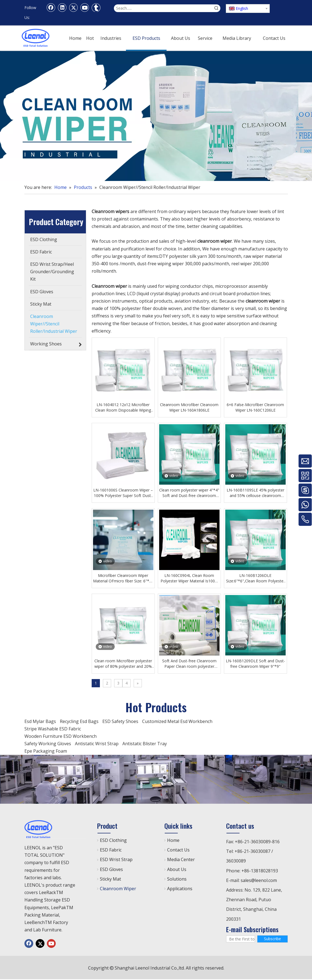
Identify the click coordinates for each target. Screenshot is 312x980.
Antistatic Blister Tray (145, 744)
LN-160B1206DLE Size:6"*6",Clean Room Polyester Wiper (255, 578)
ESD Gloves (111, 869)
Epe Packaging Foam (46, 751)
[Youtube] (85, 7)
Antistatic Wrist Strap (97, 744)
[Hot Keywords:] (217, 8)
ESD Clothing (113, 840)
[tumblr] (96, 7)
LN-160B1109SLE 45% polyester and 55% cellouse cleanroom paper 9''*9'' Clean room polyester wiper (255, 493)
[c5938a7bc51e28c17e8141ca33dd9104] (156, 116)
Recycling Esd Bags (79, 721)
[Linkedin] (62, 7)
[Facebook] (51, 7)
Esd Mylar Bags (40, 721)
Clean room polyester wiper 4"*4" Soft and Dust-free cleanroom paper (189, 493)
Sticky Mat (110, 879)
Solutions (177, 879)
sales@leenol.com (259, 880)
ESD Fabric (111, 850)
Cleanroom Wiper (118, 889)
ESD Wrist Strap (116, 859)
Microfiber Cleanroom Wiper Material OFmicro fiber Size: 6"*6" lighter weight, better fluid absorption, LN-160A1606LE (123, 578)
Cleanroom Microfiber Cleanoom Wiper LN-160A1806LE (189, 407)
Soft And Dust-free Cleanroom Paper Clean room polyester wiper (189, 664)
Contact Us (178, 850)
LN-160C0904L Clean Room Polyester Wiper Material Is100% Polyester (189, 578)
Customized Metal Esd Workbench (177, 721)
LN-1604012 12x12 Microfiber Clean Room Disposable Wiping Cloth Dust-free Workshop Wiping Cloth (123, 407)
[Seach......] (163, 8)
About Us (177, 869)
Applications (180, 889)
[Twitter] (74, 7)
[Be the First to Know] (241, 939)
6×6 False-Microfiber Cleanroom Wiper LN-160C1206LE (255, 407)
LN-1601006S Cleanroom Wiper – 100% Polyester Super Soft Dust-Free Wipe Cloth (123, 493)
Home (173, 840)
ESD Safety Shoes (120, 721)
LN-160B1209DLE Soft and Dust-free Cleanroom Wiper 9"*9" (255, 664)
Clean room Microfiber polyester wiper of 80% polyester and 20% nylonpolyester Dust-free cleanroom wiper (123, 664)
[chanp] (156, 779)
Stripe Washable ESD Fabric (53, 729)
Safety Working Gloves (48, 744)
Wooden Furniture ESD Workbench (61, 736)
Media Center (181, 859)
